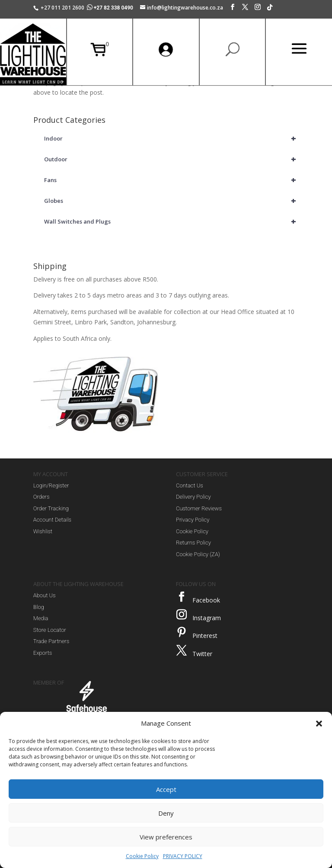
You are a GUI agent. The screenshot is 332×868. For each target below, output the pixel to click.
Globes (171, 201)
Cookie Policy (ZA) (198, 554)
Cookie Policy (142, 856)
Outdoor (171, 159)
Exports (43, 653)
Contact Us (190, 485)
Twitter (202, 654)
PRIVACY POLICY (183, 856)
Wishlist (43, 531)
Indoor (171, 138)
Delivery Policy (193, 497)
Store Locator (50, 630)
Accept (166, 789)
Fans (171, 180)
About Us (45, 595)
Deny (166, 813)
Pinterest (205, 636)
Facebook (206, 600)
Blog (39, 607)
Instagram (207, 618)
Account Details (52, 520)
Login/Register (51, 485)
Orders (41, 497)
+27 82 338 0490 (111, 8)
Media (41, 618)
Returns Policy (193, 543)
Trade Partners (51, 641)
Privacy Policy (193, 520)
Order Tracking (51, 508)
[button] (319, 724)
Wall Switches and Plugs (171, 221)
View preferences (166, 837)
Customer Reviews (199, 508)
